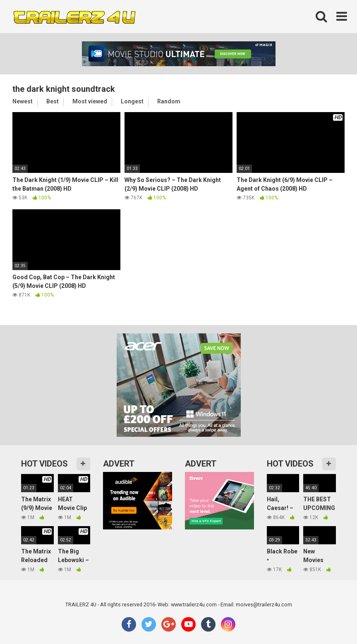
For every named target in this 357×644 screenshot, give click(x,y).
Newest (23, 101)
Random (169, 101)
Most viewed (90, 101)
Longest (132, 101)
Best (53, 101)
